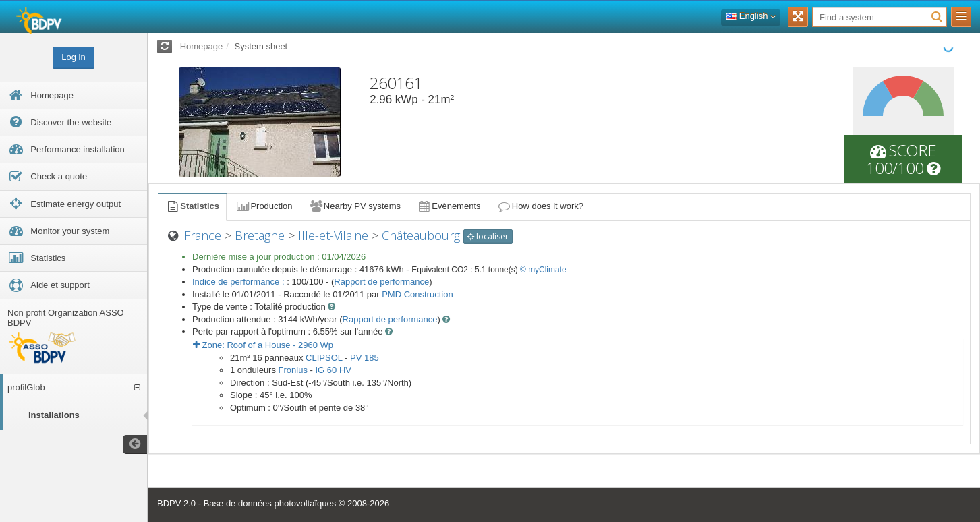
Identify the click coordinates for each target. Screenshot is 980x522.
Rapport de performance (381, 282)
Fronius (293, 370)
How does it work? (541, 206)
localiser (488, 236)
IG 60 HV (333, 370)
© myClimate (543, 270)
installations (54, 415)
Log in (73, 57)
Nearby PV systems (355, 206)
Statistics (192, 206)
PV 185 (365, 358)
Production (264, 206)
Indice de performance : (239, 282)
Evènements (449, 206)
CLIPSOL (324, 358)
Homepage (202, 46)
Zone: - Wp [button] (263, 345)
